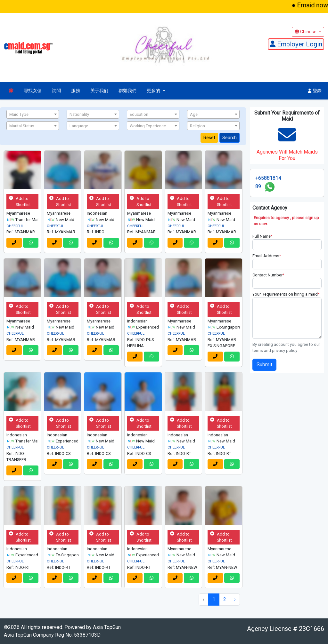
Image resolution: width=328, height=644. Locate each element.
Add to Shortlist (20, 202)
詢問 (56, 91)
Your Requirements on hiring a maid (286, 294)
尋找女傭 (33, 91)
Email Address (267, 256)
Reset (209, 138)
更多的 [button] (154, 91)
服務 (76, 91)
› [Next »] (235, 599)
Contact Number (268, 275)
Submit (264, 365)
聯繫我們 (127, 91)
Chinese (306, 32)
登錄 (315, 91)
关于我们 (99, 91)
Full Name (262, 236)
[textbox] (33, 115)
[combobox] (33, 114)
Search (230, 138)
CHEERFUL (15, 226)
